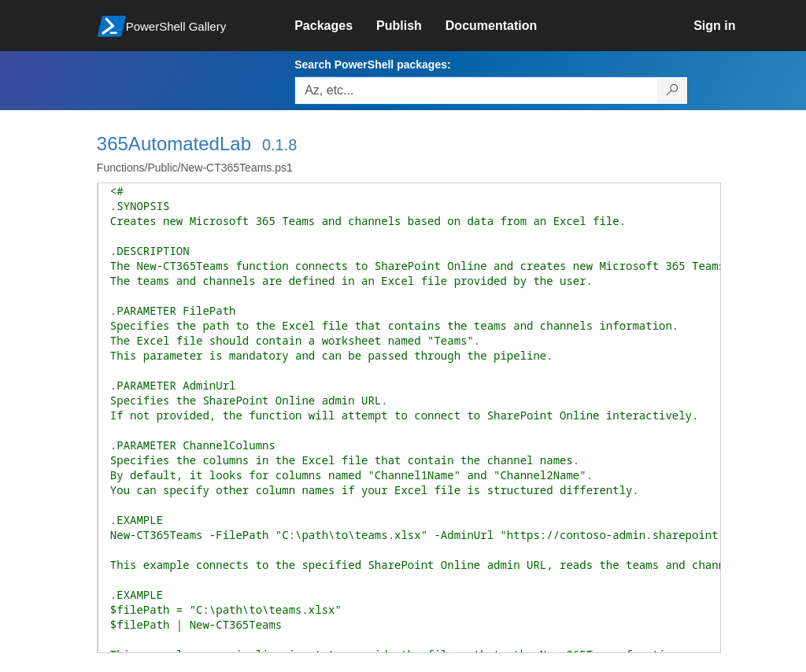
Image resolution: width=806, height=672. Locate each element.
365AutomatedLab (174, 144)
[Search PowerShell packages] (673, 90)
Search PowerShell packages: (372, 65)
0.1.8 (279, 145)
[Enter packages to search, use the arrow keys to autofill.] (476, 90)
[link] (335, 26)
